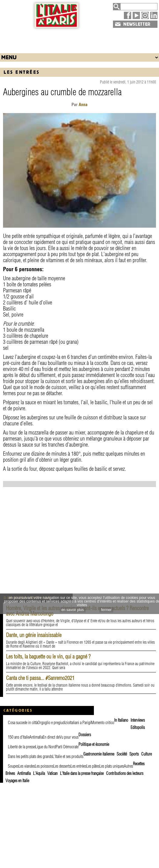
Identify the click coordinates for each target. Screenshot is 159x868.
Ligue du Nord (45, 747)
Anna (83, 105)
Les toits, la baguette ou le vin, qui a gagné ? (48, 657)
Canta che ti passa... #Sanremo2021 (40, 678)
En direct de (51, 737)
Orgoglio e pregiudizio (54, 723)
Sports (134, 754)
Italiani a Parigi (80, 723)
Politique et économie (94, 744)
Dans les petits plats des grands (30, 756)
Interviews (138, 720)
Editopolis (138, 727)
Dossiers (85, 735)
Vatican (52, 773)
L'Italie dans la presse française (82, 773)
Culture (146, 754)
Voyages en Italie (17, 781)
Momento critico (103, 723)
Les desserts (62, 766)
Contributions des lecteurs (125, 773)
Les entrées (22, 72)
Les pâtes (93, 766)
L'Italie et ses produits (68, 756)
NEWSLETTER (137, 24)
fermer (106, 610)
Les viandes (27, 766)
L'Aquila (39, 773)
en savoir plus (73, 610)
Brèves (10, 773)
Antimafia (36, 737)
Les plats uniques (112, 766)
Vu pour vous (69, 737)
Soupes (13, 766)
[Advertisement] (80, 39)
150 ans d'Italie (19, 737)
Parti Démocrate (67, 747)
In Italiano (121, 720)
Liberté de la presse (22, 747)
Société (122, 754)
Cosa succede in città (23, 723)
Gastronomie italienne (99, 754)
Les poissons (44, 766)
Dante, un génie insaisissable (34, 635)
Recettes (139, 764)
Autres (128, 766)
